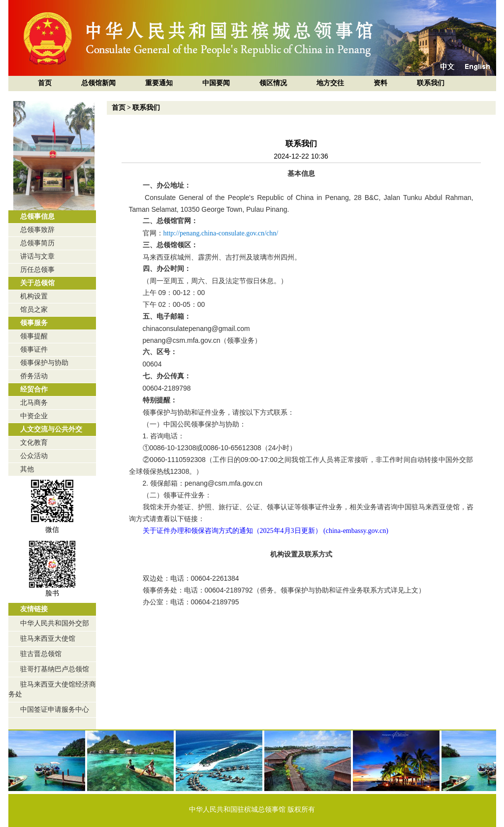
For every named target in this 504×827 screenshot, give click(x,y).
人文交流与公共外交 (51, 429)
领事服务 (34, 323)
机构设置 (34, 296)
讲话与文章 (37, 256)
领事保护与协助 (44, 363)
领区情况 (273, 83)
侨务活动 (34, 376)
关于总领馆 (37, 283)
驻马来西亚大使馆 (48, 639)
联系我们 (431, 83)
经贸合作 (34, 389)
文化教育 (34, 443)
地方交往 (330, 83)
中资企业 (34, 416)
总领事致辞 (37, 230)
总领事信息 (37, 216)
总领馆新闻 (98, 83)
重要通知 (159, 83)
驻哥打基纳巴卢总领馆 (55, 669)
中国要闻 (216, 83)
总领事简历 (37, 243)
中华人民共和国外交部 (55, 623)
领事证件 (34, 349)
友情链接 (34, 609)
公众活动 (34, 456)
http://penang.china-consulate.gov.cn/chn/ (221, 233)
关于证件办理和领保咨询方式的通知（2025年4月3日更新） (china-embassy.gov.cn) (266, 531)
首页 (45, 83)
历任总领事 (37, 270)
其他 (27, 469)
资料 (380, 83)
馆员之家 (34, 310)
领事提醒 (34, 336)
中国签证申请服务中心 (55, 710)
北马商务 (34, 403)
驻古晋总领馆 (41, 654)
